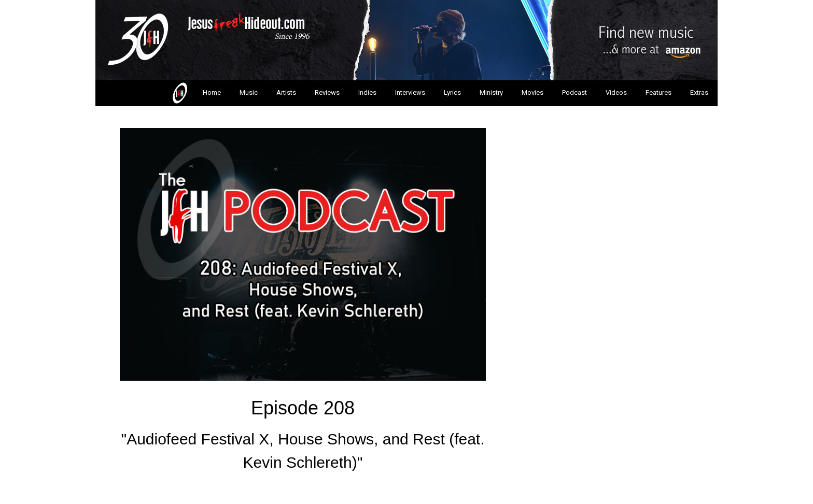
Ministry (491, 92)
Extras (699, 92)
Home (196, 93)
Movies (532, 92)
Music (249, 92)
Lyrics (452, 92)
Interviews (410, 92)
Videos (616, 92)
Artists (286, 92)
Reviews (327, 92)
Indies (367, 92)
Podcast (574, 92)
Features (658, 92)
